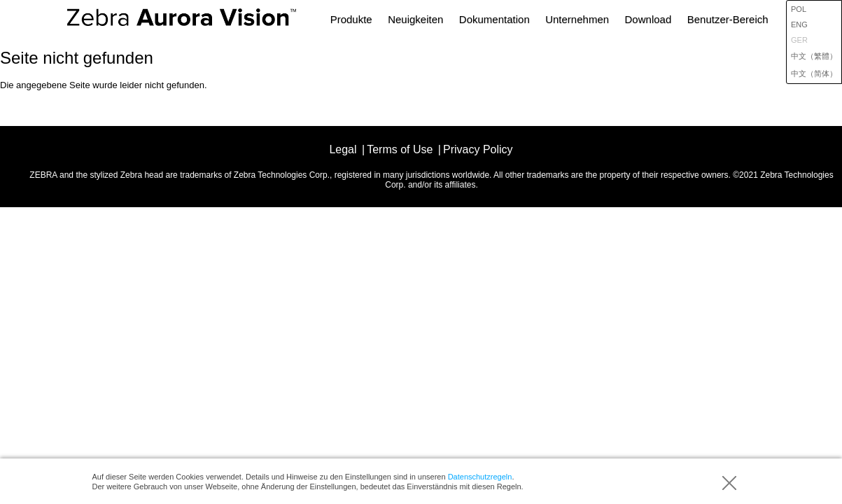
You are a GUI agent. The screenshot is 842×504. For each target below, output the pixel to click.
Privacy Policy (478, 149)
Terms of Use (400, 149)
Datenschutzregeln (480, 477)
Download (648, 19)
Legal (343, 149)
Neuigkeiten (415, 19)
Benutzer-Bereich (728, 19)
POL (799, 9)
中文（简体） (814, 73)
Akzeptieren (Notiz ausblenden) (729, 483)
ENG (799, 24)
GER (799, 40)
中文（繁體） (814, 56)
